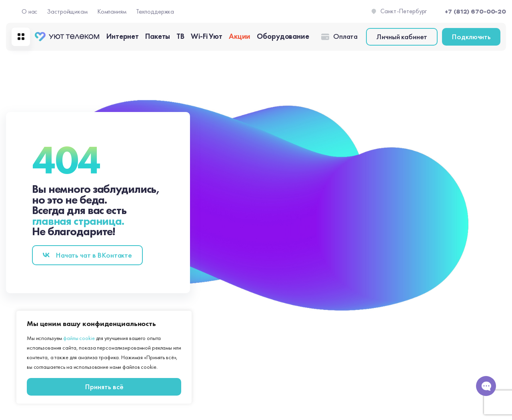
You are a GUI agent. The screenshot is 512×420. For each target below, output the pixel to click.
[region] (104, 357)
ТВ (180, 36)
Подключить (471, 37)
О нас (29, 11)
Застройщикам (67, 11)
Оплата (345, 36)
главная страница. (78, 221)
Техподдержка (155, 11)
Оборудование (283, 36)
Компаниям (112, 11)
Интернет (123, 36)
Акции (240, 36)
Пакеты (158, 36)
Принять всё (104, 387)
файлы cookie (79, 338)
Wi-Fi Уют (207, 36)
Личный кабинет (402, 37)
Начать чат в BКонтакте (94, 255)
